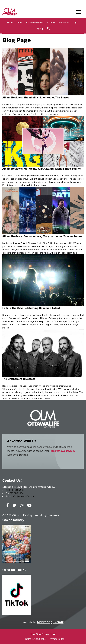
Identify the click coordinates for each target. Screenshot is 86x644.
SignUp (40, 28)
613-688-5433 (16, 490)
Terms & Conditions (35, 639)
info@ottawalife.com (62, 451)
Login (76, 22)
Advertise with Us (35, 22)
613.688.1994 (16, 493)
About (20, 22)
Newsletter (64, 22)
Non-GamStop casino (43, 634)
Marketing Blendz (50, 622)
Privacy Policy (57, 639)
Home (10, 22)
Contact (51, 22)
